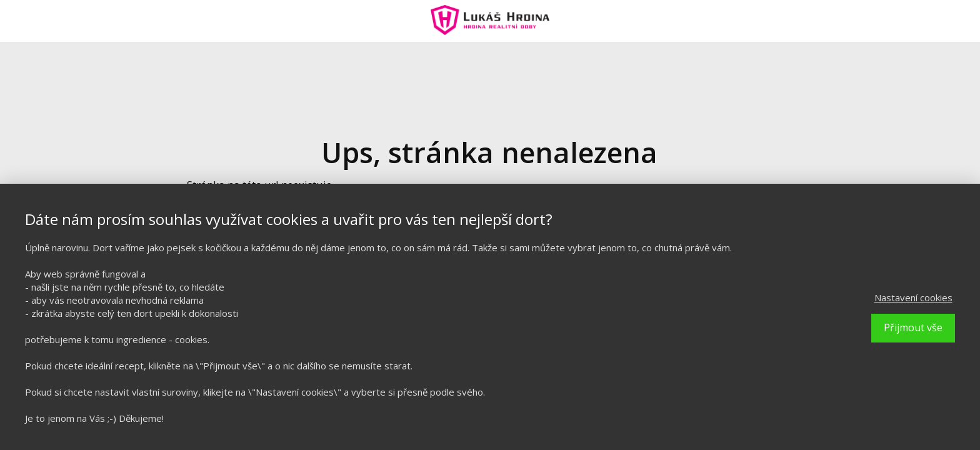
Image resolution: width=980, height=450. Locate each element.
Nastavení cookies (913, 297)
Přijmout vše (913, 327)
